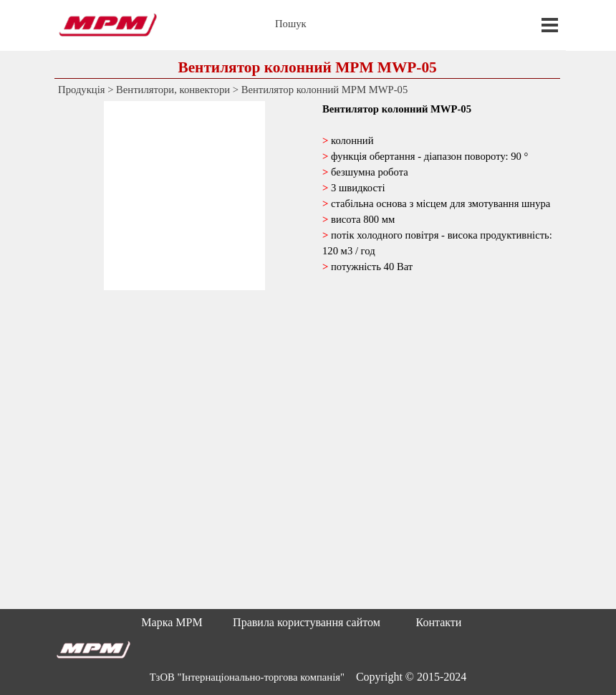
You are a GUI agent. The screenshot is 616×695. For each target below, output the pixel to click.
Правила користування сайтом (307, 622)
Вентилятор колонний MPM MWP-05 (325, 90)
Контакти (439, 622)
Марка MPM (172, 622)
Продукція (81, 90)
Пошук (291, 24)
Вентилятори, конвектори (173, 90)
